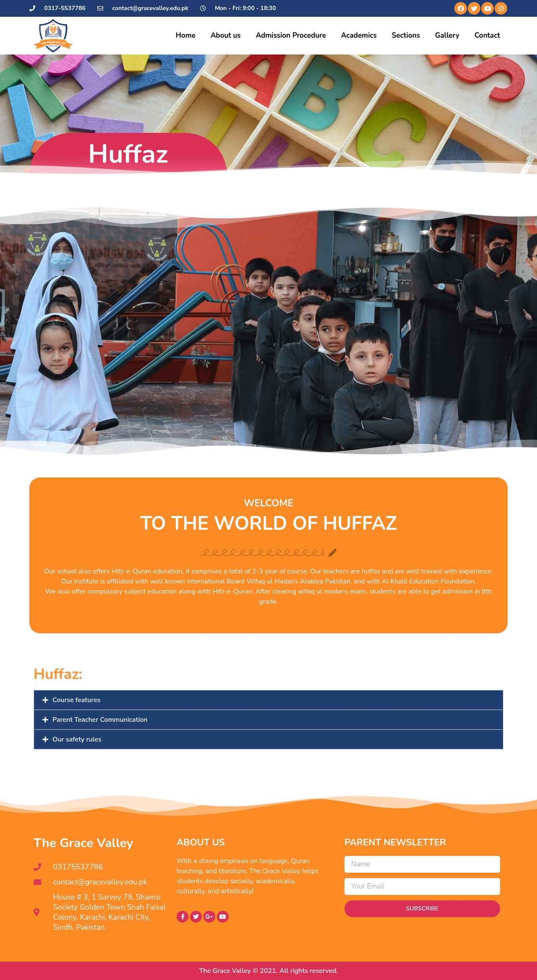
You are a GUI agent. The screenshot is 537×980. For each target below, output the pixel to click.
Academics (359, 35)
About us (226, 35)
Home (186, 35)
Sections (406, 35)
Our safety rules (77, 739)
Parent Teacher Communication (100, 720)
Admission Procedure (291, 35)
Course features (77, 700)
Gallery (447, 35)
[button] (268, 700)
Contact (487, 35)
